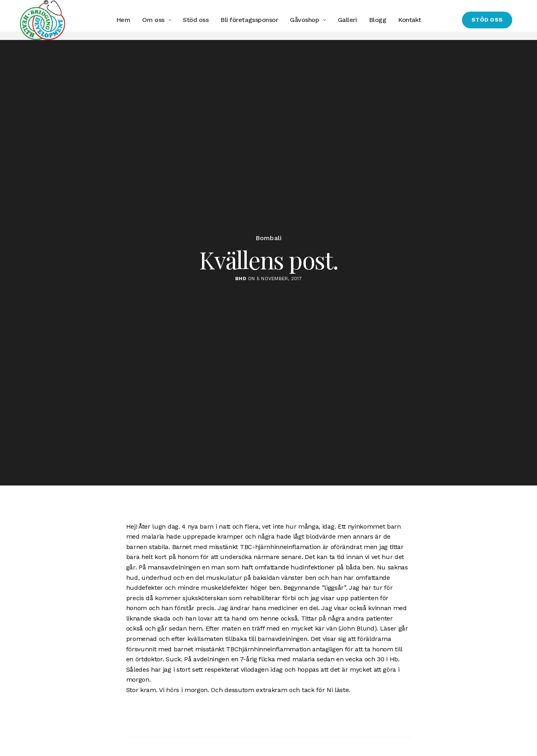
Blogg (377, 20)
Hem (123, 20)
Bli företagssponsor (249, 20)
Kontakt (410, 20)
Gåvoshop (304, 20)
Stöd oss (196, 20)
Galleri (347, 20)
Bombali (269, 247)
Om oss (153, 20)
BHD (241, 287)
